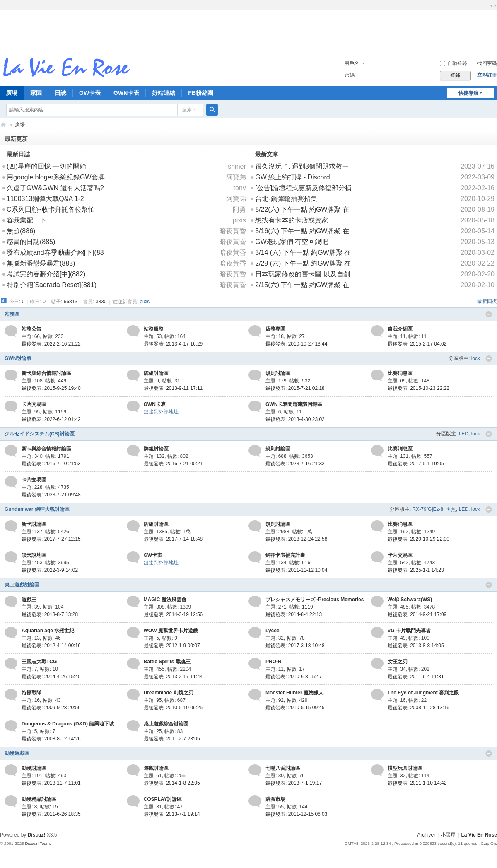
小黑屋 (448, 835)
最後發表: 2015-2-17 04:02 (417, 344)
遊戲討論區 (156, 768)
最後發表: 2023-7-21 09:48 (51, 495)
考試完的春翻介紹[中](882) (46, 274)
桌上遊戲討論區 (22, 585)
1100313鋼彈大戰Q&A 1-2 (45, 199)
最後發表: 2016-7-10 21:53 (51, 464)
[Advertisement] (248, 31)
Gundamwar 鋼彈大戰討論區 (37, 509)
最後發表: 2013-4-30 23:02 (295, 419)
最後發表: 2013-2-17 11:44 (173, 677)
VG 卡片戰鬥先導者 (409, 631)
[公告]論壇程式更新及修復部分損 (303, 188)
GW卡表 (90, 93)
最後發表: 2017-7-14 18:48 (173, 539)
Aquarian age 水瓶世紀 (48, 631)
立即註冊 (487, 75)
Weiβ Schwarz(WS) (410, 600)
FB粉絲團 (201, 93)
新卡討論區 (34, 524)
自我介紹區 (400, 329)
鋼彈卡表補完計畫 (285, 555)
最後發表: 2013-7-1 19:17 (294, 783)
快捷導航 (468, 93)
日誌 (60, 93)
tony (240, 188)
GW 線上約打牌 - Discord (292, 177)
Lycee (273, 631)
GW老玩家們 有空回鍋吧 (292, 242)
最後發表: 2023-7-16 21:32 (295, 464)
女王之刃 (398, 662)
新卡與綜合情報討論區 (46, 373)
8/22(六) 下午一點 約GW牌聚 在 (302, 209)
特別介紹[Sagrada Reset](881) (52, 285)
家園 (36, 93)
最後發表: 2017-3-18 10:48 (295, 646)
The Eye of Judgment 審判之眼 (423, 693)
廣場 (20, 125)
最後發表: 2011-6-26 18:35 (51, 814)
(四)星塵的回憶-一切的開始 (46, 166)
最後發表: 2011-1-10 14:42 (417, 783)
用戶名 (352, 63)
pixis (239, 220)
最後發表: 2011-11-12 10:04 (296, 570)
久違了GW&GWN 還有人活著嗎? (55, 188)
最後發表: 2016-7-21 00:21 (173, 464)
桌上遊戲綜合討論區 (166, 724)
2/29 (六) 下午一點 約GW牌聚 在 (303, 263)
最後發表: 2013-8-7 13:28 (50, 614)
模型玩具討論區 (405, 768)
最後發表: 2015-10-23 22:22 (419, 388)
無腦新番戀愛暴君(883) (41, 263)
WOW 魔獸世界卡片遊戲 (171, 631)
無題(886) (21, 231)
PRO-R (274, 662)
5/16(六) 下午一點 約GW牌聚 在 (302, 231)
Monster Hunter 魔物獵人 (294, 693)
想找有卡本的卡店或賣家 (292, 220)
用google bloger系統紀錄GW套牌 (56, 177)
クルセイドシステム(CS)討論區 (40, 434)
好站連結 (164, 93)
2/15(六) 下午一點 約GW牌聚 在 (302, 285)
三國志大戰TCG (39, 662)
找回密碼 (487, 63)
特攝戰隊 (31, 693)
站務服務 (154, 329)
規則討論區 (278, 373)
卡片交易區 (34, 404)
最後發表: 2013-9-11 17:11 (173, 388)
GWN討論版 (18, 358)
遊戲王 (29, 600)
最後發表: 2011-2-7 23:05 (172, 739)
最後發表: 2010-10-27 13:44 (296, 344)
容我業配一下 (27, 220)
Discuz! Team (37, 843)
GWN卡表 (126, 93)
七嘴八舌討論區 (283, 768)
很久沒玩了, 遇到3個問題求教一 (302, 166)
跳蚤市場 (275, 799)
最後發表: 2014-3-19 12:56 (173, 614)
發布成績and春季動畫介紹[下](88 (55, 253)
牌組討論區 (156, 373)
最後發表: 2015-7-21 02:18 (295, 388)
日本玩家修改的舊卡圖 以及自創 (302, 274)
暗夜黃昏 (233, 231)
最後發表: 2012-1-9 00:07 (172, 646)
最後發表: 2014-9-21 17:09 (417, 614)
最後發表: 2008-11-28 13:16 (419, 708)
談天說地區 (34, 555)
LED (464, 434)
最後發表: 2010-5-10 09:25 (173, 708)
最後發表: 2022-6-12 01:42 (51, 419)
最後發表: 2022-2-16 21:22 (51, 344)
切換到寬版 (493, 6)
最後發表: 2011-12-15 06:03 (296, 814)
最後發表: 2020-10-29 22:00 (419, 539)
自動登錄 (454, 63)
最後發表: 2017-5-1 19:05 (416, 464)
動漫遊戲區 (17, 753)
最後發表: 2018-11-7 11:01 (51, 783)
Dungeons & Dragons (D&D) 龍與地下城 (68, 724)
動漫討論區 (34, 768)
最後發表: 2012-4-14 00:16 (51, 646)
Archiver (426, 835)
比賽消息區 (400, 373)
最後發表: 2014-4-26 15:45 (51, 677)
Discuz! (37, 835)
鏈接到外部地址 (161, 412)
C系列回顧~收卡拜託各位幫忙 (51, 209)
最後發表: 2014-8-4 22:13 (294, 614)
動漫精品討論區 (39, 799)
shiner (237, 166)
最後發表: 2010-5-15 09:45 (295, 708)
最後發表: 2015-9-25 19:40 (51, 388)
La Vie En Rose (479, 835)
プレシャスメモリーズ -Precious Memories (315, 600)
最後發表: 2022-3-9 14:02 (50, 570)
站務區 (12, 314)
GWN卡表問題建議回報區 (294, 404)
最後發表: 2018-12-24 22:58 (296, 539)
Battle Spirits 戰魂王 (167, 662)
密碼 (350, 75)
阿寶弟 (236, 177)
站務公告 (31, 329)
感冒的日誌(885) (31, 242)
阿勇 (239, 209)
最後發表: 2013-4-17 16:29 (173, 344)
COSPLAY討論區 (163, 799)
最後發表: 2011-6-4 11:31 (416, 677)
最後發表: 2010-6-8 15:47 (294, 677)
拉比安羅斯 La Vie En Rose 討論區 (3, 125)
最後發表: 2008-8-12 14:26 (51, 739)
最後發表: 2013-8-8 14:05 (416, 646)
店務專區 (275, 329)
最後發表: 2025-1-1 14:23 (416, 570)
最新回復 (487, 301)
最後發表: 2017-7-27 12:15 (51, 539)
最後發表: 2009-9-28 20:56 (51, 708)
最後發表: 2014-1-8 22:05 (172, 783)
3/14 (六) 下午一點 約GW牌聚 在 (303, 253)
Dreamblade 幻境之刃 (169, 693)
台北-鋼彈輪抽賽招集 (286, 199)
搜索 (187, 110)
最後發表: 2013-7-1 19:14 (172, 814)
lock (476, 358)
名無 (451, 509)
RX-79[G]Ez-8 (428, 509)
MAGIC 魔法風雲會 (165, 600)
